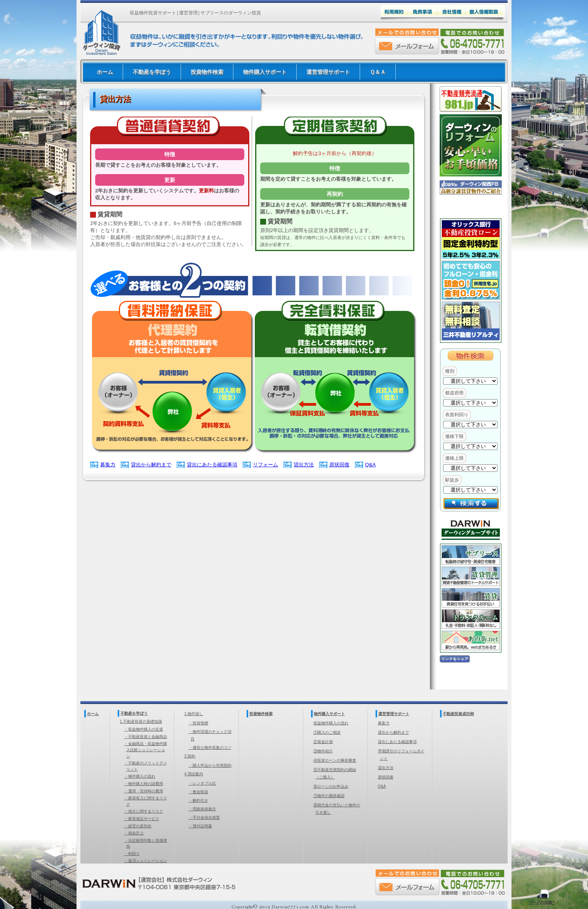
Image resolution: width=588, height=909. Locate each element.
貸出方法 (304, 465)
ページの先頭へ (542, 902)
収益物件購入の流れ (331, 723)
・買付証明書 (200, 826)
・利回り (132, 854)
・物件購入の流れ (140, 776)
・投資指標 (198, 723)
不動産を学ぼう (152, 72)
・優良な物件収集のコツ (210, 748)
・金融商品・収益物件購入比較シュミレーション (146, 750)
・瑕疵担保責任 (202, 809)
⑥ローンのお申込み (331, 786)
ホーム (105, 72)
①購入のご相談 (327, 732)
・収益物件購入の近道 (144, 729)
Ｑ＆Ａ (378, 72)
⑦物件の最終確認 (329, 796)
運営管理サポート (328, 72)
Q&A (370, 465)
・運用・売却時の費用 (144, 791)
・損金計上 (134, 833)
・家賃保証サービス (142, 819)
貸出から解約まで (151, 465)
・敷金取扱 (198, 792)
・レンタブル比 (202, 783)
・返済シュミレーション (146, 861)
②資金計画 (323, 742)
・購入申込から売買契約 (210, 765)
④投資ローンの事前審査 (335, 760)
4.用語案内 (194, 774)
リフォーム (265, 465)
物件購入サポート (265, 72)
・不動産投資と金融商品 (146, 737)
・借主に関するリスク (144, 811)
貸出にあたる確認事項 (212, 465)
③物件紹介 (323, 751)
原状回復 (339, 465)
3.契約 (190, 756)
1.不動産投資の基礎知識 (141, 721)
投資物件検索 (207, 72)
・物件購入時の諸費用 (144, 784)
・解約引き (198, 800)
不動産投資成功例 (458, 714)
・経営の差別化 (138, 826)
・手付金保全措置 (204, 817)
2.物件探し (194, 714)
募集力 (108, 465)
